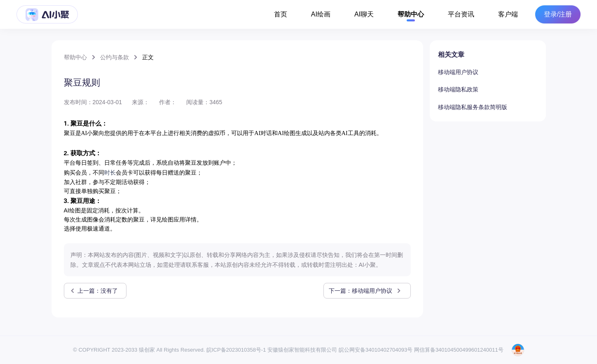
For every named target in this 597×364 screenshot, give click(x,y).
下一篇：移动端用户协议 (365, 291)
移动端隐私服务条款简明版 (473, 107)
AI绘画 (321, 14)
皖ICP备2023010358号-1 (236, 350)
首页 (281, 14)
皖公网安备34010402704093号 (376, 350)
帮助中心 (411, 14)
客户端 (508, 14)
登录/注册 (558, 14)
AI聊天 (364, 14)
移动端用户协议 (458, 72)
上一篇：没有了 (94, 291)
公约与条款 (115, 57)
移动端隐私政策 (458, 89)
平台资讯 (461, 14)
